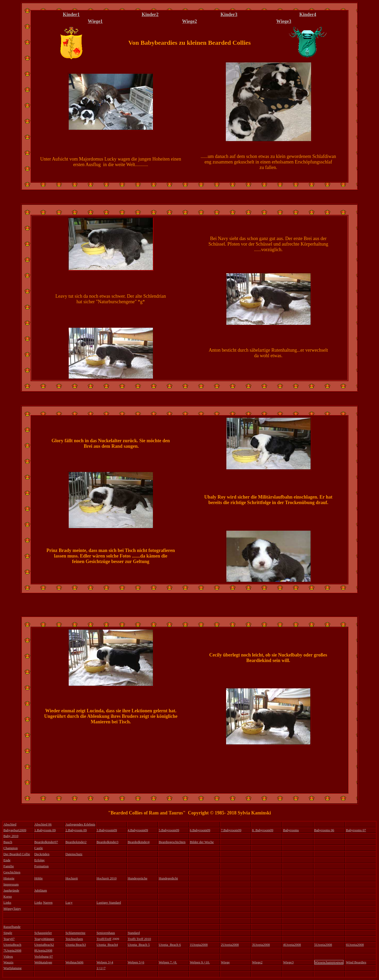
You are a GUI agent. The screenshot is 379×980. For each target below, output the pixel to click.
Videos (8, 956)
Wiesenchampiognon (329, 962)
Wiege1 (95, 21)
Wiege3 (284, 21)
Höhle (39, 878)
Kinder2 (150, 14)
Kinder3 (229, 14)
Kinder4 (308, 14)
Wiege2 (190, 21)
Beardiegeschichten (172, 842)
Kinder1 (71, 14)
